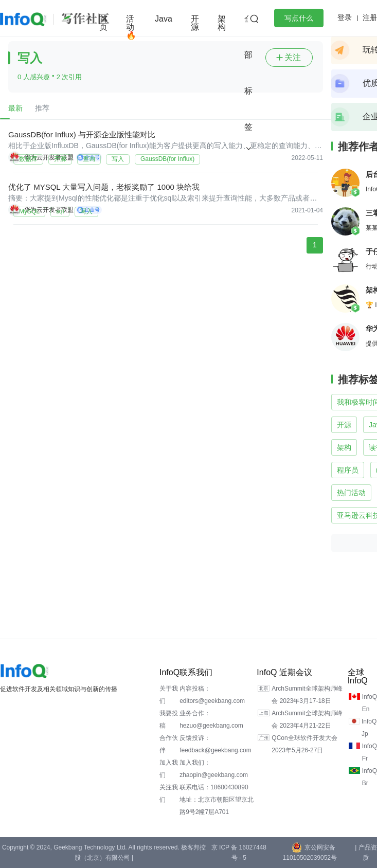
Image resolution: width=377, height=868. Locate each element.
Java (164, 19)
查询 (89, 159)
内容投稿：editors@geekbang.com (212, 695)
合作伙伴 (169, 744)
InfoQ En (370, 703)
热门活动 (351, 493)
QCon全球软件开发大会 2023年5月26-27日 (304, 744)
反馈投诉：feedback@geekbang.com (216, 744)
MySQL (29, 211)
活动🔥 (131, 27)
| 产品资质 (366, 853)
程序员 (348, 470)
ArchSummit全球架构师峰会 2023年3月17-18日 (307, 695)
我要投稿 (169, 719)
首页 (103, 23)
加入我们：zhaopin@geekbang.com (214, 769)
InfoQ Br (370, 777)
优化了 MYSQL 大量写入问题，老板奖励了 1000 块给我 (104, 187)
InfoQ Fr (370, 752)
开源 (195, 23)
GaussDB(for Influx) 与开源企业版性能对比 (82, 134)
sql (60, 211)
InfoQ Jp (369, 728)
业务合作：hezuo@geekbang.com (211, 719)
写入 (118, 159)
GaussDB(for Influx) (167, 159)
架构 (222, 23)
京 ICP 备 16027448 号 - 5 (239, 853)
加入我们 (169, 769)
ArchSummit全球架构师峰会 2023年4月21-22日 (307, 719)
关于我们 (169, 695)
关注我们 (169, 793)
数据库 (28, 159)
